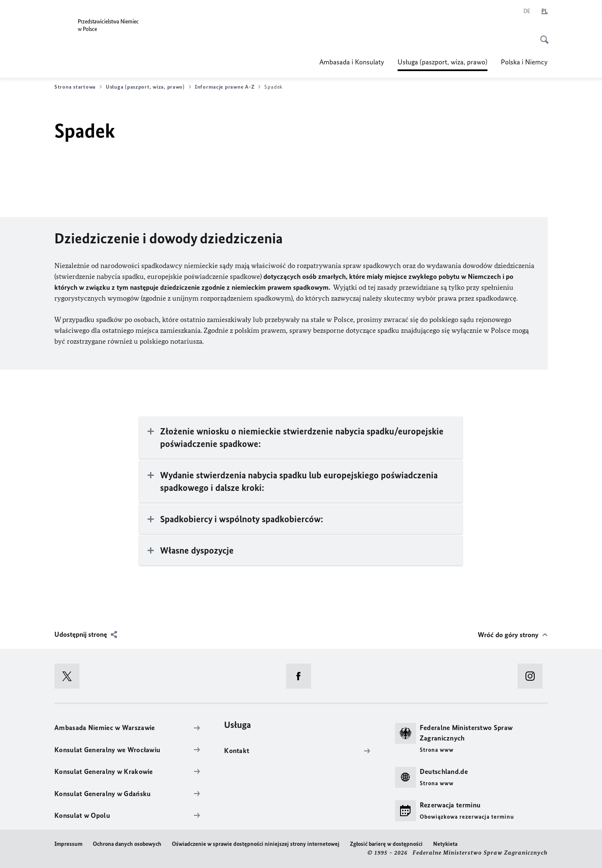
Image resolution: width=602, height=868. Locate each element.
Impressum (68, 844)
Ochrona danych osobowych (127, 844)
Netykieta (445, 844)
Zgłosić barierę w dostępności (386, 844)
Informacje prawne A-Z (228, 87)
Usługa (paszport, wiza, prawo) (443, 62)
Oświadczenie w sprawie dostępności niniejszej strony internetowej (256, 844)
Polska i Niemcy (524, 62)
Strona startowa (78, 87)
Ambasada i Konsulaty (352, 62)
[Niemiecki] (527, 11)
